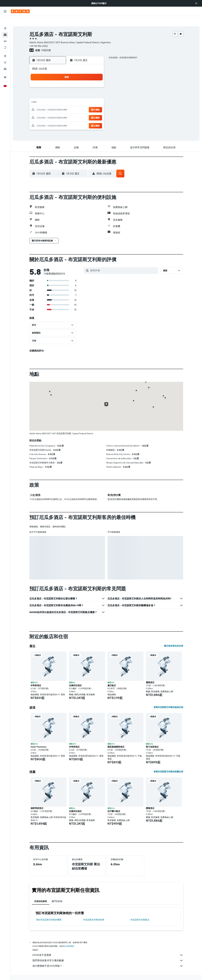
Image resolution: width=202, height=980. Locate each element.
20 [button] (60, 102)
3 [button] (89, 80)
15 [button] (74, 95)
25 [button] (96, 102)
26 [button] (53, 109)
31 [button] (89, 109)
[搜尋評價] (123, 263)
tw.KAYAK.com (35, 974)
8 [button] (74, 88)
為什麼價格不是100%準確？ (108, 958)
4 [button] (96, 80)
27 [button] (60, 109)
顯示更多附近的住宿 (174, 638)
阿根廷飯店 (76, 974)
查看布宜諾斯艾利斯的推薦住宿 (168, 764)
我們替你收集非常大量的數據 (108, 953)
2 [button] (82, 80)
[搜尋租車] (5, 33)
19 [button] (53, 102)
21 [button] (67, 102)
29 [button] (74, 109)
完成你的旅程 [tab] (41, 893)
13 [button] (60, 95)
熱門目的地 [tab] (57, 893)
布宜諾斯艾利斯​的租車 (94, 912)
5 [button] (53, 88)
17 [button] (89, 95)
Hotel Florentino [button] (39, 739)
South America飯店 (60, 974)
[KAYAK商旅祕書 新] (5, 61)
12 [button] (53, 95)
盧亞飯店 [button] (112, 678)
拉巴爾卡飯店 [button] (114, 803)
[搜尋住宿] (5, 27)
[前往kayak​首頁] (20, 11)
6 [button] (60, 88)
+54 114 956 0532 (39, 38)
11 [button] (96, 88)
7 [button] (67, 88)
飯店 (46, 974)
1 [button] (74, 80)
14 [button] (67, 95)
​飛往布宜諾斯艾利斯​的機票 (49, 912)
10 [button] (89, 88)
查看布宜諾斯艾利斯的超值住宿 (168, 699)
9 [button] (82, 88)
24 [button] (89, 102)
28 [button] (67, 109)
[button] (196, 3)
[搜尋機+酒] (5, 40)
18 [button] (96, 95)
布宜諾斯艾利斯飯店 (140, 912)
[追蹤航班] (5, 55)
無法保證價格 (68, 938)
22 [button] (74, 102)
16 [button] (82, 95)
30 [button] (82, 109)
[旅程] (5, 70)
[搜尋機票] (5, 21)
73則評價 (46, 42)
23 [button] (82, 102)
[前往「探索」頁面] (5, 48)
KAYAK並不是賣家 (108, 947)
